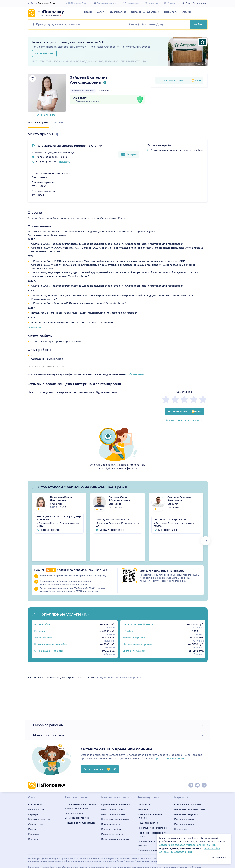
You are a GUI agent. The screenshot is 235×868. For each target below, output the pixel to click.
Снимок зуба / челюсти (48, 651)
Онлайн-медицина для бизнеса (151, 843)
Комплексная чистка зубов (51, 644)
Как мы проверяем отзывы (184, 420)
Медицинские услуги (186, 814)
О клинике (144, 804)
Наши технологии (148, 823)
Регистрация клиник (113, 809)
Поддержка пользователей (80, 823)
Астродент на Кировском (170, 520)
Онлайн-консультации (145, 12)
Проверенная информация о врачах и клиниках (80, 806)
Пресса (32, 829)
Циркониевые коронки (136, 644)
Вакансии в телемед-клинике (150, 816)
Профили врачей (184, 819)
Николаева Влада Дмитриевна (61, 499)
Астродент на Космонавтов (113, 520)
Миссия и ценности (39, 819)
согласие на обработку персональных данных (188, 845)
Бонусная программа (77, 818)
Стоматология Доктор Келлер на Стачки (70, 146)
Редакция (34, 834)
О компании (35, 804)
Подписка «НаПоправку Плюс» (152, 835)
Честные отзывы (74, 813)
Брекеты (40, 631)
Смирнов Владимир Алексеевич (180, 499)
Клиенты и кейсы (111, 829)
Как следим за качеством (152, 828)
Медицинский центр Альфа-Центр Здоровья (59, 518)
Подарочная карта (148, 850)
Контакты (34, 839)
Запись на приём (38, 122)
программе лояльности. (170, 759)
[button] (77, 24)
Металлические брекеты (137, 624)
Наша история (36, 809)
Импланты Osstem (133, 651)
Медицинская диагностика (190, 809)
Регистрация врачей (113, 814)
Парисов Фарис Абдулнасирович (119, 499)
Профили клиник (184, 824)
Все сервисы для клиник (115, 819)
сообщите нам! (135, 374)
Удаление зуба (43, 638)
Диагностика (118, 12)
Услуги (101, 12)
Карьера (33, 814)
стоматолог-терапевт (83, 91)
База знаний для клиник (115, 839)
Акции (187, 12)
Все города (181, 829)
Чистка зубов (42, 624)
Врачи (88, 12)
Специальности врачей (188, 804)
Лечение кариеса (132, 638)
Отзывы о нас (36, 824)
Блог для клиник (111, 824)
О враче (58, 122)
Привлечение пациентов (116, 804)
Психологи (171, 12)
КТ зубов (127, 631)
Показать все (35, 328)
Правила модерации (113, 834)
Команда (143, 809)
